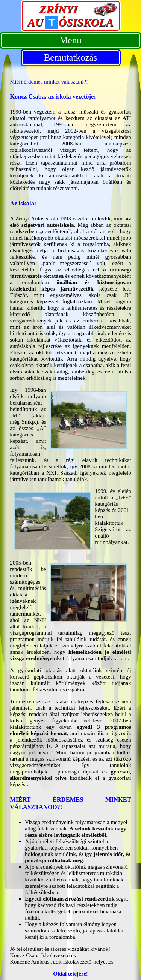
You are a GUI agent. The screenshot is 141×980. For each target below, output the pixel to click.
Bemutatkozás (71, 58)
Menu (70, 40)
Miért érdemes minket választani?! (49, 82)
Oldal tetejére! (70, 974)
